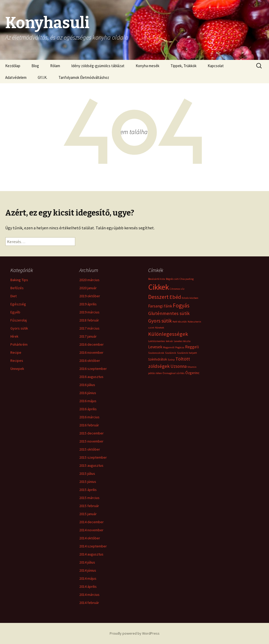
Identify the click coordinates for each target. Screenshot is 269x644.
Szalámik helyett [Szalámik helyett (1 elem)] (187, 353)
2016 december (91, 344)
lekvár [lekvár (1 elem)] (169, 341)
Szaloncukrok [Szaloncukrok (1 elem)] (156, 353)
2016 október (90, 361)
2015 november (91, 441)
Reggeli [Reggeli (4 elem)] (192, 347)
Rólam (55, 66)
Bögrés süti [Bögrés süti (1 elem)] (172, 279)
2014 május (88, 578)
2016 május (88, 401)
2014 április (88, 586)
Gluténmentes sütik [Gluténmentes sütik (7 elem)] (169, 313)
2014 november (91, 530)
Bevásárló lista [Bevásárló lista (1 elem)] (157, 279)
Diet (14, 296)
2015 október (90, 449)
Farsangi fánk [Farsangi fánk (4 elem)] (160, 306)
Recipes (17, 361)
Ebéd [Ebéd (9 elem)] (175, 297)
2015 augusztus (91, 465)
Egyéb (15, 312)
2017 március (89, 328)
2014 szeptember (93, 546)
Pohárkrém (19, 344)
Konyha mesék (147, 66)
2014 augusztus (91, 554)
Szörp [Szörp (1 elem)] (171, 360)
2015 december (91, 433)
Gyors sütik (19, 328)
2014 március (89, 595)
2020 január (88, 288)
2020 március (89, 280)
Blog (35, 66)
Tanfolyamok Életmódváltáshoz (84, 77)
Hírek (14, 336)
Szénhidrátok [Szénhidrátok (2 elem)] (158, 359)
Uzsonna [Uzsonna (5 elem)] (179, 366)
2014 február (89, 603)
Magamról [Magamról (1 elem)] (169, 347)
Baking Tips (19, 280)
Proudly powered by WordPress (135, 633)
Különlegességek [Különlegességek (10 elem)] (168, 334)
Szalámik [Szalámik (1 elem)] (171, 353)
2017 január (88, 336)
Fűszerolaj (19, 320)
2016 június (88, 393)
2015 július (87, 473)
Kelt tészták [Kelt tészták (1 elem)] (180, 322)
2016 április (88, 409)
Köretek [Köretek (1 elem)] (160, 328)
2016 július (87, 385)
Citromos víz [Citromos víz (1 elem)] (177, 289)
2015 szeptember (93, 457)
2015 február (89, 506)
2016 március (89, 417)
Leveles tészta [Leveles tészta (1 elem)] (182, 341)
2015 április (88, 490)
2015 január (88, 514)
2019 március (89, 312)
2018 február (89, 320)
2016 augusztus (91, 377)
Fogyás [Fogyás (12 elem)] (181, 305)
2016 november (91, 352)
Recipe (16, 352)
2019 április (88, 304)
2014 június (88, 570)
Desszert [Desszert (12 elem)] (158, 297)
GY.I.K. (42, 77)
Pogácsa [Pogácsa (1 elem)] (180, 347)
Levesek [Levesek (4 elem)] (155, 347)
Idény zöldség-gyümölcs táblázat (98, 66)
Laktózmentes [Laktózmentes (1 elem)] (157, 341)
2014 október (90, 538)
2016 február (89, 425)
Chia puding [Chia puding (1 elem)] (187, 279)
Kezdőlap (13, 66)
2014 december (91, 522)
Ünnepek (17, 369)
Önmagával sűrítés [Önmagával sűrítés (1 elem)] (174, 373)
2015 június (88, 482)
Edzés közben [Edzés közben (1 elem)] (190, 298)
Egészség (18, 304)
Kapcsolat (216, 66)
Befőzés (17, 288)
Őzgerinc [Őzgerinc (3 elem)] (192, 373)
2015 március (89, 498)
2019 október (90, 296)
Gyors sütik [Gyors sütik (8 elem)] (160, 321)
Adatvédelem (16, 77)
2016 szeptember (93, 369)
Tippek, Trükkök (183, 66)
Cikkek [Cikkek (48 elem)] (159, 287)
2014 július (87, 562)
